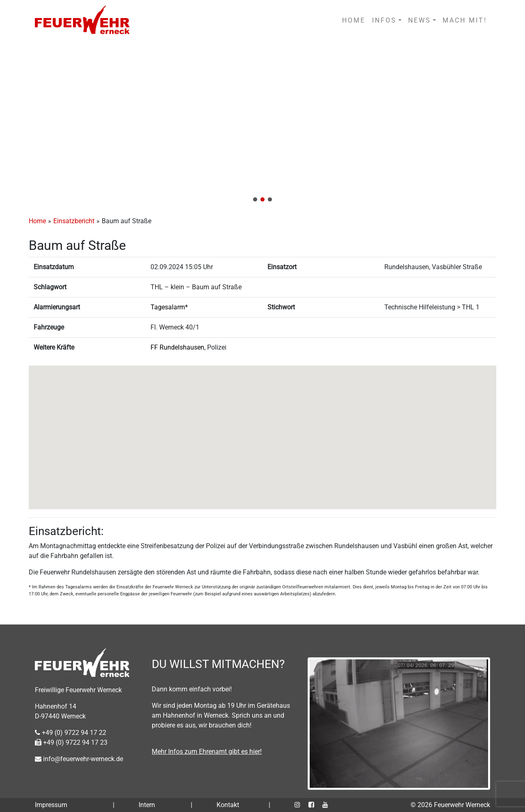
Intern (147, 805)
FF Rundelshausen (177, 347)
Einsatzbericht (74, 221)
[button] (262, 124)
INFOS (384, 20)
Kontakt (228, 805)
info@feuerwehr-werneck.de (79, 759)
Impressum (51, 805)
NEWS (420, 20)
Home (37, 221)
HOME (354, 20)
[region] (262, 124)
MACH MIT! (465, 20)
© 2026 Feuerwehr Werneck (450, 805)
